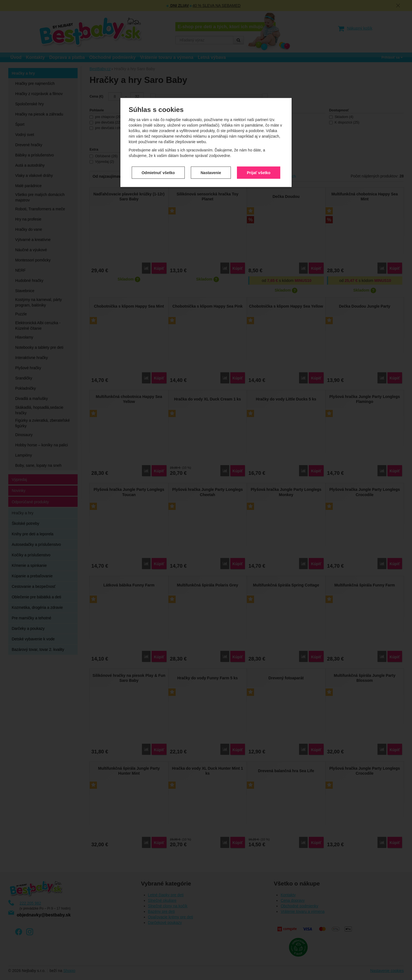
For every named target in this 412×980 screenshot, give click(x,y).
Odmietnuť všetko (158, 108)
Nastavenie (211, 108)
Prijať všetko (259, 108)
